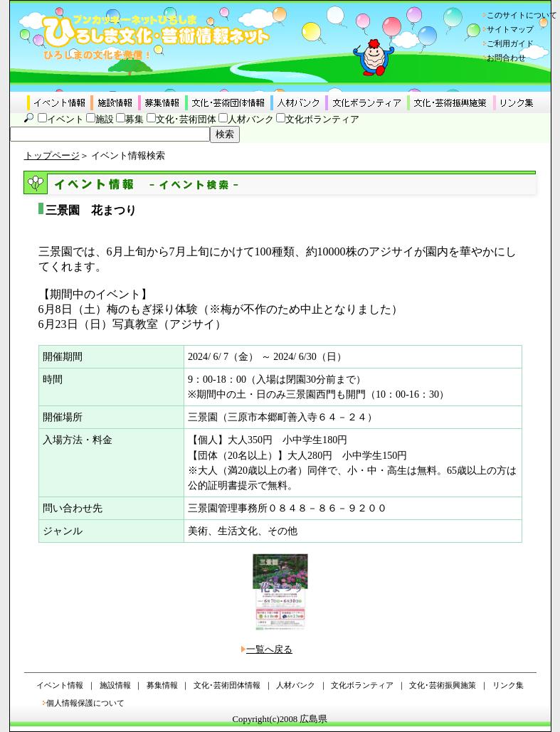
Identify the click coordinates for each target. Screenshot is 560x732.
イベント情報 (60, 685)
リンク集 (508, 685)
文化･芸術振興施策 (443, 685)
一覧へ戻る (269, 649)
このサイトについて (522, 15)
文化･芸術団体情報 (227, 685)
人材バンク (251, 120)
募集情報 (162, 685)
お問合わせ (506, 58)
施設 (105, 120)
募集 (134, 120)
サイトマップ (510, 29)
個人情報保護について (85, 703)
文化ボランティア (322, 120)
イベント (65, 120)
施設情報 (115, 685)
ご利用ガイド (510, 43)
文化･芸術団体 (186, 120)
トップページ (52, 156)
